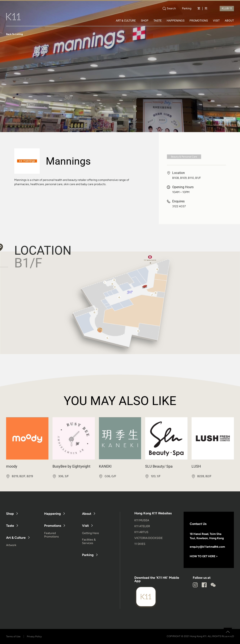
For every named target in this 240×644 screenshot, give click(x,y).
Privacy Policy (34, 636)
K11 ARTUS (141, 532)
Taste (10, 526)
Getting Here (90, 533)
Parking (187, 9)
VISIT (216, 21)
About (87, 514)
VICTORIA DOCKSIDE (148, 538)
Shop (10, 514)
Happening (53, 514)
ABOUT (229, 21)
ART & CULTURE (126, 21)
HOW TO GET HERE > (204, 556)
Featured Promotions (52, 535)
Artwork (11, 545)
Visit (85, 526)
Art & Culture (16, 538)
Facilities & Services (89, 541)
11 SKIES (140, 544)
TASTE (158, 21)
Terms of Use (13, 636)
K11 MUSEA (142, 520)
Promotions (53, 526)
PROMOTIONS (199, 21)
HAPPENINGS (176, 21)
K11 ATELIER (142, 526)
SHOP (145, 21)
